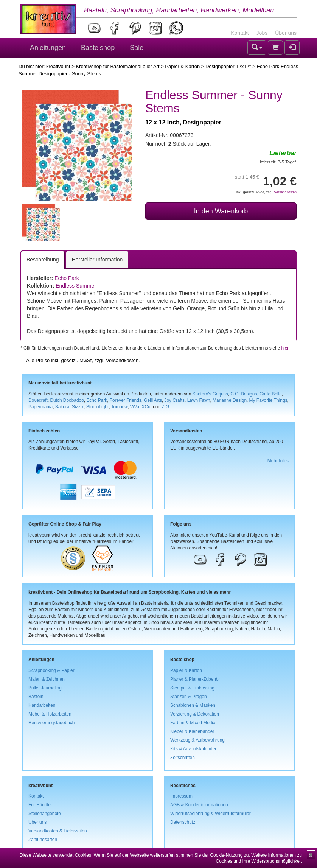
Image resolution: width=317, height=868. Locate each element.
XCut (146, 407)
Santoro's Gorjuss (210, 394)
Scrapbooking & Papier (51, 670)
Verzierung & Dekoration (195, 714)
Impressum (181, 796)
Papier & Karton (182, 66)
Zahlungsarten (43, 840)
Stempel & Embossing (192, 688)
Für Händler (40, 805)
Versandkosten (285, 192)
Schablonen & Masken (193, 705)
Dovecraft (38, 400)
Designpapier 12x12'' (228, 66)
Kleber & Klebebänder (192, 731)
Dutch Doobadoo (67, 400)
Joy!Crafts (175, 400)
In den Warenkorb (221, 211)
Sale (137, 48)
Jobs (262, 33)
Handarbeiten (42, 705)
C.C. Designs (244, 394)
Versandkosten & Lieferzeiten (58, 831)
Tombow (120, 407)
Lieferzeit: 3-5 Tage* (277, 162)
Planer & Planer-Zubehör (195, 679)
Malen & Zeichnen (47, 679)
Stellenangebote (45, 814)
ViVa (135, 407)
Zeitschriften (183, 758)
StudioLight (98, 407)
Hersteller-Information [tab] (97, 260)
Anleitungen (48, 48)
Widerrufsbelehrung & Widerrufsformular (211, 814)
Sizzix (78, 407)
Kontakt (240, 33)
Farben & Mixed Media (193, 723)
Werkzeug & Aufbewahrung (197, 740)
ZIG (165, 407)
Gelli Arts (153, 400)
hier (285, 348)
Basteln (36, 697)
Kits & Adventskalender (193, 749)
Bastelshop (98, 48)
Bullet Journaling (45, 688)
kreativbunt (58, 66)
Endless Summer (76, 286)
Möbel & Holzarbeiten (50, 714)
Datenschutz (183, 822)
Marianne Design (230, 400)
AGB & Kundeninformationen (199, 805)
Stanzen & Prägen (189, 697)
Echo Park (67, 278)
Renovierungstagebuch (51, 723)
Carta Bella (271, 394)
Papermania (40, 407)
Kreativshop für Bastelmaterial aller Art (117, 66)
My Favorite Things (268, 400)
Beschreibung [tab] (43, 260)
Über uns (286, 33)
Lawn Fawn (199, 400)
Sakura (62, 407)
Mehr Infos (278, 461)
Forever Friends (126, 400)
